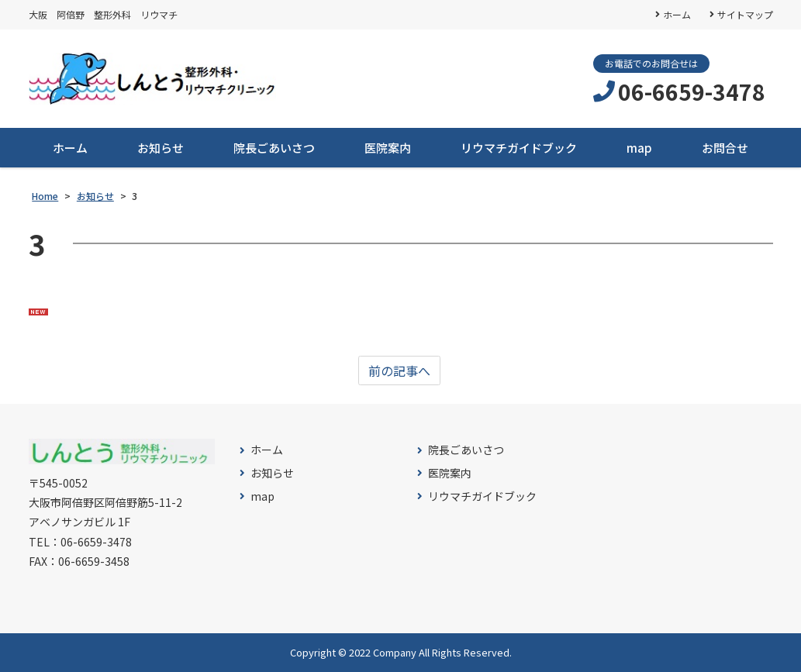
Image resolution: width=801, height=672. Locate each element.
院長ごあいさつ (274, 148)
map (639, 148)
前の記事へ (399, 370)
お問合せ (725, 148)
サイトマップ (745, 14)
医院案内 (388, 148)
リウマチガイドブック (519, 148)
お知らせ (161, 148)
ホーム (677, 14)
